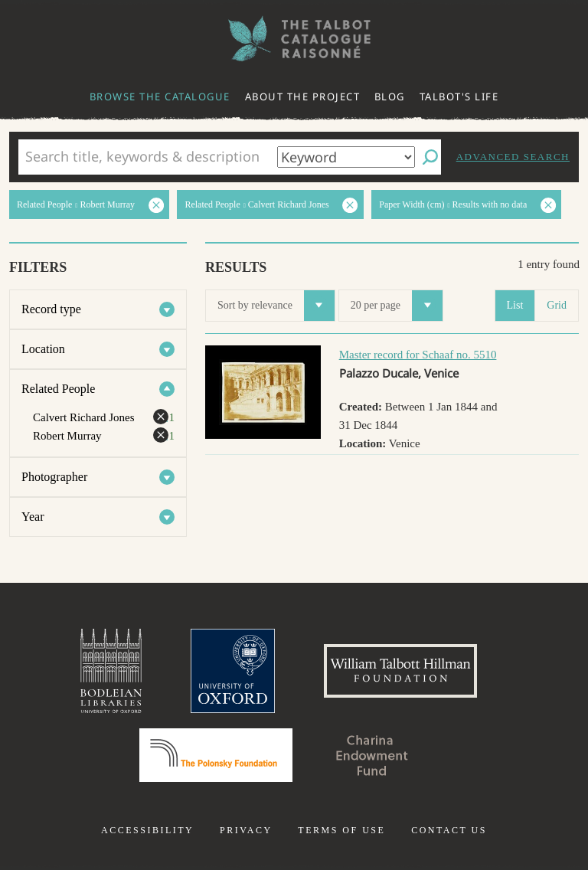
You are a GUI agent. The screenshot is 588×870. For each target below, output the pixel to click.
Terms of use (341, 830)
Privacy (246, 830)
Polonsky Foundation (216, 755)
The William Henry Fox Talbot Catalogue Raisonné (294, 39)
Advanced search (513, 157)
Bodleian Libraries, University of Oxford (111, 671)
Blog (390, 96)
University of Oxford (233, 671)
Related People (58, 389)
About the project (303, 96)
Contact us (449, 830)
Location (43, 349)
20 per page (397, 306)
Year (33, 517)
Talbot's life (459, 96)
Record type (51, 309)
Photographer (54, 477)
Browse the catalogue (160, 96)
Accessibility (147, 830)
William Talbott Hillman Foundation (400, 671)
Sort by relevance (276, 306)
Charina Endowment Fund (372, 755)
